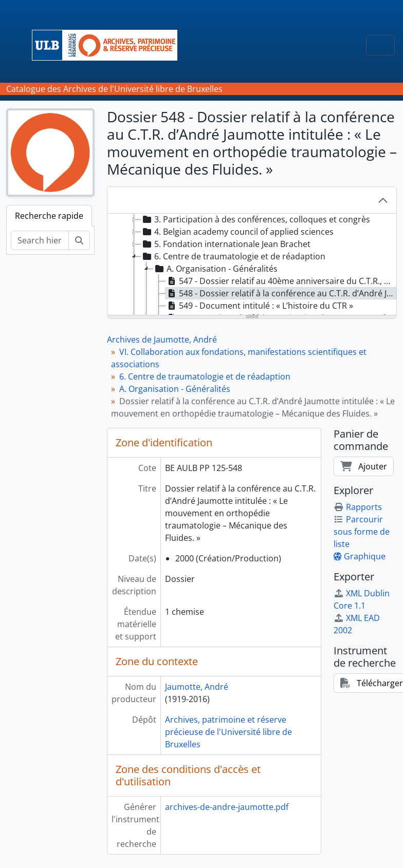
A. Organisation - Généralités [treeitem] (215, 269)
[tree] (252, 265)
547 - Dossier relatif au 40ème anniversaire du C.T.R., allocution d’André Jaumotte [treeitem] (281, 281)
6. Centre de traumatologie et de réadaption (205, 376)
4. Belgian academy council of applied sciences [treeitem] (237, 232)
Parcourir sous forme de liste (362, 532)
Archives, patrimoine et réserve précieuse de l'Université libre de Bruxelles (228, 732)
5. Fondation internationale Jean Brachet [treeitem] (226, 244)
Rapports (358, 507)
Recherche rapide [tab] (49, 216)
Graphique (360, 556)
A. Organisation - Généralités (175, 389)
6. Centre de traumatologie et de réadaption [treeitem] (233, 256)
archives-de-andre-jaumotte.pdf (227, 807)
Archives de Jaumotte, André (162, 339)
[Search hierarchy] (40, 240)
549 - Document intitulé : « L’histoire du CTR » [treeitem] (259, 306)
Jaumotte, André (197, 687)
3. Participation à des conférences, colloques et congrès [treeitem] (255, 219)
